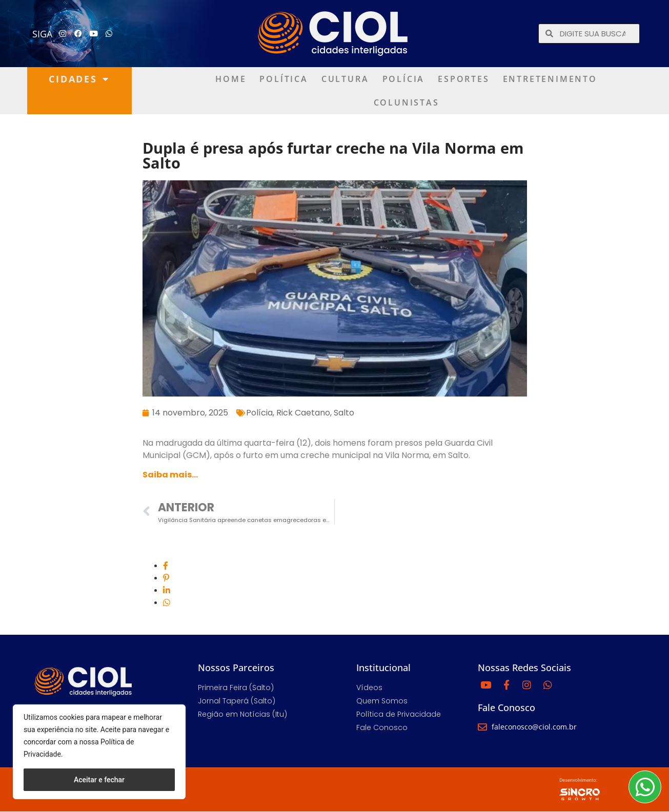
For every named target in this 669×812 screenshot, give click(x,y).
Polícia (404, 79)
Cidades (79, 79)
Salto (344, 413)
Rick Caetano (303, 413)
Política (283, 79)
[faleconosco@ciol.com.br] (482, 727)
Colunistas (407, 102)
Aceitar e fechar (99, 780)
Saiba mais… (170, 475)
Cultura (345, 79)
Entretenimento (550, 79)
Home (231, 79)
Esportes (463, 79)
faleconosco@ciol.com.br (534, 727)
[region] (99, 752)
